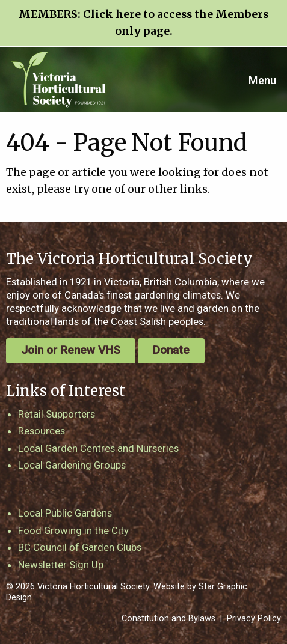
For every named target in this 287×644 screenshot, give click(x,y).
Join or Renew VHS (71, 350)
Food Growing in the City (73, 530)
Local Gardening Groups (72, 465)
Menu (262, 80)
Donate (171, 350)
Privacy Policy (254, 618)
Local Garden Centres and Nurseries (98, 448)
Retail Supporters (57, 414)
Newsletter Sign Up (61, 565)
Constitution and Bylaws (168, 618)
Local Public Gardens (65, 513)
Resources (42, 431)
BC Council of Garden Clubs (80, 547)
